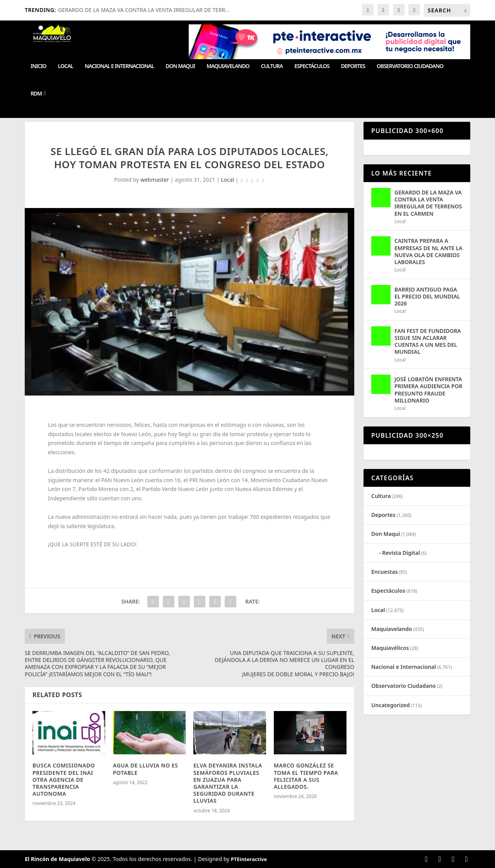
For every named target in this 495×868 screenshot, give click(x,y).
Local (66, 66)
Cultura (272, 66)
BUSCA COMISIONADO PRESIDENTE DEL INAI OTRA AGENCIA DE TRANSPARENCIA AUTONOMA (64, 779)
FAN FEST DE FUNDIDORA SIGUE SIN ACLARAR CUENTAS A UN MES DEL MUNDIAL (428, 341)
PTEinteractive (249, 859)
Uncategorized (391, 705)
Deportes (353, 66)
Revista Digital (401, 553)
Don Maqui (180, 66)
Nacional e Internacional (119, 66)
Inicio (38, 66)
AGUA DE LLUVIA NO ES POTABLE (145, 769)
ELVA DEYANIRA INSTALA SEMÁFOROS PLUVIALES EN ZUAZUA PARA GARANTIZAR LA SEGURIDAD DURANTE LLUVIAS (228, 783)
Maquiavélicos (390, 648)
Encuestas (385, 572)
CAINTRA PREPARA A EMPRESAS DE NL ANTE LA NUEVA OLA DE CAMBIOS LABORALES (428, 251)
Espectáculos (312, 66)
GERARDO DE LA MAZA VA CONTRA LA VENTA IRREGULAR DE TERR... (144, 10)
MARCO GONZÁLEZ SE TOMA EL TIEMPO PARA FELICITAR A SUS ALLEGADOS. (306, 776)
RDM (36, 94)
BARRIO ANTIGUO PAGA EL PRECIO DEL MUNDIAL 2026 (427, 296)
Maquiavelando (228, 66)
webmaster (155, 180)
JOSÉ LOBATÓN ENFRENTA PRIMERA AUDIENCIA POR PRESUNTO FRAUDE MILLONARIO (428, 390)
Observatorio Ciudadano (410, 66)
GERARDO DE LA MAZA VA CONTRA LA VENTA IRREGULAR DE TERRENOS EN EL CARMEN (428, 203)
